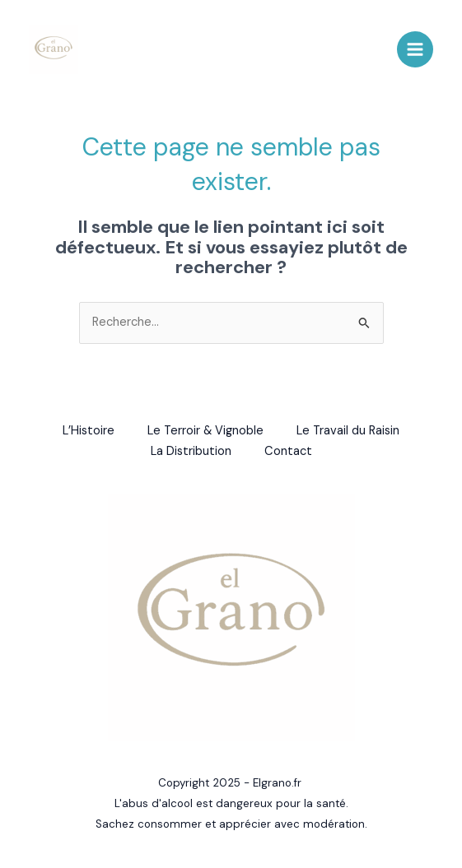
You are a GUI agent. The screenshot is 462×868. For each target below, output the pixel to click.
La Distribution (191, 451)
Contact (288, 451)
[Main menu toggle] (415, 49)
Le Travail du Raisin (348, 431)
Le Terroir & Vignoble (205, 431)
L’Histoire (89, 431)
